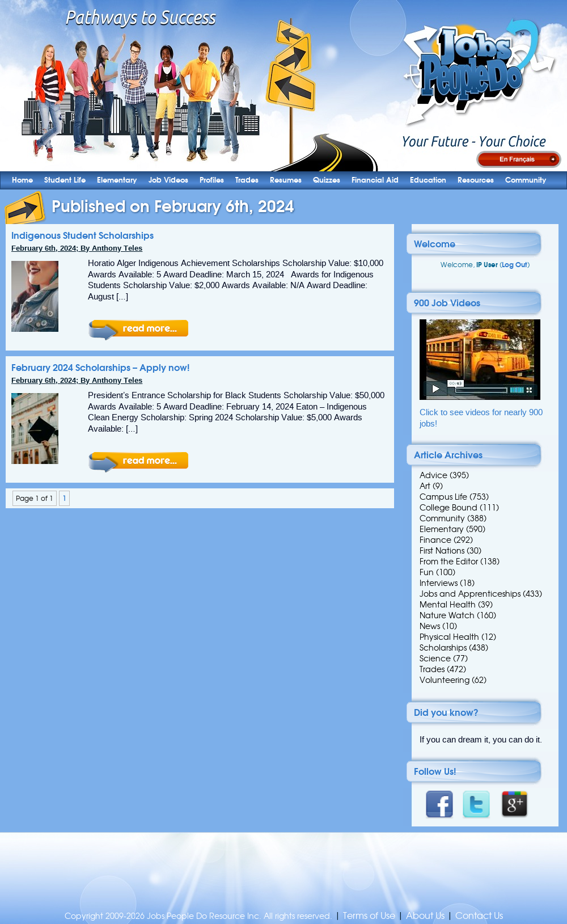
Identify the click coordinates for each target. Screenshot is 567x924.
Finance (435, 540)
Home (22, 180)
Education (428, 180)
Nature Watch (447, 615)
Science (435, 659)
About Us (425, 916)
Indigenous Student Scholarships (82, 235)
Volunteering (445, 680)
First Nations (442, 551)
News (430, 626)
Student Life (65, 180)
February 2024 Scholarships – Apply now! (100, 368)
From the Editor (449, 562)
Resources (476, 180)
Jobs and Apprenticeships (470, 594)
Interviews (439, 583)
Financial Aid (375, 180)
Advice (433, 475)
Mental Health (448, 605)
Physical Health (449, 637)
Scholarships (443, 648)
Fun (427, 572)
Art (425, 486)
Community (526, 180)
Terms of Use (369, 916)
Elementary (117, 180)
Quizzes (327, 180)
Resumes (286, 180)
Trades (247, 180)
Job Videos (168, 180)
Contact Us (479, 916)
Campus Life (443, 497)
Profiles (212, 180)
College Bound (448, 508)
